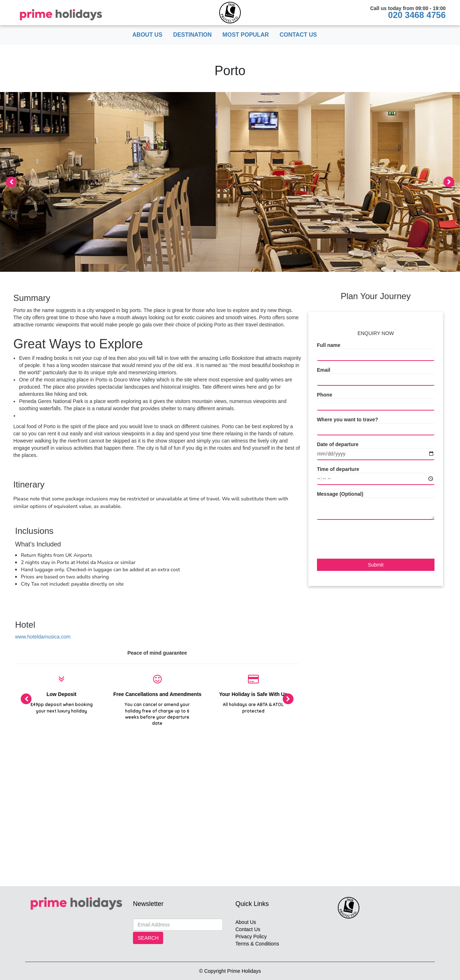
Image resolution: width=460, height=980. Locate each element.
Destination (192, 35)
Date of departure (338, 444)
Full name (329, 345)
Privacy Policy (251, 937)
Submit (376, 565)
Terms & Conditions (257, 944)
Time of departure (338, 469)
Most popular (246, 35)
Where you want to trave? (348, 420)
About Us (147, 35)
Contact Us (298, 35)
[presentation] (11, 182)
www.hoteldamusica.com (43, 637)
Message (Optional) (340, 494)
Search (148, 938)
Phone (325, 395)
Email (324, 370)
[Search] (178, 925)
